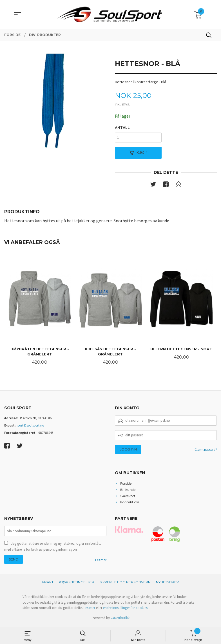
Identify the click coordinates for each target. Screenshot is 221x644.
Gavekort (128, 497)
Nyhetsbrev (167, 584)
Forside (126, 484)
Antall (122, 128)
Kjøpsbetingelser (77, 584)
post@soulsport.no (31, 427)
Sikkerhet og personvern (125, 584)
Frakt (48, 584)
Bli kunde (128, 491)
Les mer (101, 562)
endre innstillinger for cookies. (126, 610)
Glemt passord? (206, 451)
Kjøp (138, 153)
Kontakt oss (130, 503)
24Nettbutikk (120, 620)
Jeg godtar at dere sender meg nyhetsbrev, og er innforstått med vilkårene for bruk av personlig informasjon (53, 548)
